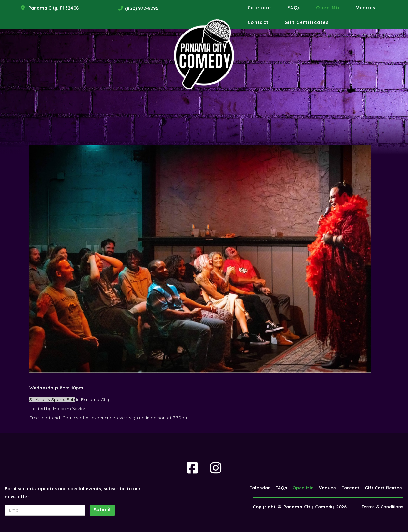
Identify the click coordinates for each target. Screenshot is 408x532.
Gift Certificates (307, 22)
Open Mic (328, 8)
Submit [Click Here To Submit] (102, 510)
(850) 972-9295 (142, 8)
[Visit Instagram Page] (216, 468)
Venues (366, 8)
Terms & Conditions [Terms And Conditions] (382, 507)
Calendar (260, 8)
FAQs (294, 8)
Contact (258, 22)
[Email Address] (45, 510)
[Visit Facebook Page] (192, 468)
